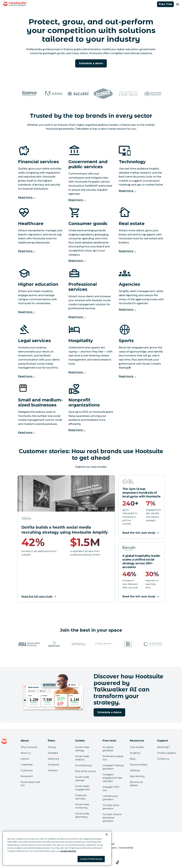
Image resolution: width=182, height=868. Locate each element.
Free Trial (165, 4)
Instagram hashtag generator (113, 767)
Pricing (52, 747)
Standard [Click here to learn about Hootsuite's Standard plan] (53, 753)
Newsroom (27, 776)
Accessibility (126, 848)
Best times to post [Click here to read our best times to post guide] (85, 771)
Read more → (27, 197)
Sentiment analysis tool (113, 758)
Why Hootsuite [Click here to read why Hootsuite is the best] (29, 747)
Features (53, 770)
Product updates (166, 753)
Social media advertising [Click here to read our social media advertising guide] (82, 815)
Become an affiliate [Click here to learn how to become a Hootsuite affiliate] (136, 784)
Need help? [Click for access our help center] (164, 747)
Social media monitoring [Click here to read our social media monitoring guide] (82, 806)
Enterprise (53, 765)
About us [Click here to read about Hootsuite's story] (26, 753)
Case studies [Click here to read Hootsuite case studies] (137, 747)
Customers (27, 770)
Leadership (27, 765)
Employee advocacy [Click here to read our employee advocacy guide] (81, 797)
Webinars (135, 770)
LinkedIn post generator (110, 798)
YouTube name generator (111, 807)
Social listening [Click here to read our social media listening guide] (83, 765)
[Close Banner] (107, 834)
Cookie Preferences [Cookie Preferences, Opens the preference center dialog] (91, 859)
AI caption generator (108, 749)
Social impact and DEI (30, 784)
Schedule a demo (109, 712)
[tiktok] (118, 862)
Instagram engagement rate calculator (112, 778)
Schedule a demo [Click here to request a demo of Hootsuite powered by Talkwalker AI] (91, 63)
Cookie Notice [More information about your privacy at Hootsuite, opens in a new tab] (68, 851)
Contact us (163, 759)
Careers (25, 759)
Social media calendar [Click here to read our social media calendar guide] (82, 779)
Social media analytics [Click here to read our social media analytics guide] (82, 758)
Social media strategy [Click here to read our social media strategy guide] (82, 749)
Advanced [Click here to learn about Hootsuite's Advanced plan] (53, 759)
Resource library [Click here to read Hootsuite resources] (139, 765)
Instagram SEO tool (111, 789)
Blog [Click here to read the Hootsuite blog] (133, 759)
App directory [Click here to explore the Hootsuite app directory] (137, 776)
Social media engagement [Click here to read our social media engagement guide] (83, 788)
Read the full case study (37, 596)
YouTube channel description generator (112, 818)
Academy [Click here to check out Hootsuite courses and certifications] (135, 753)
